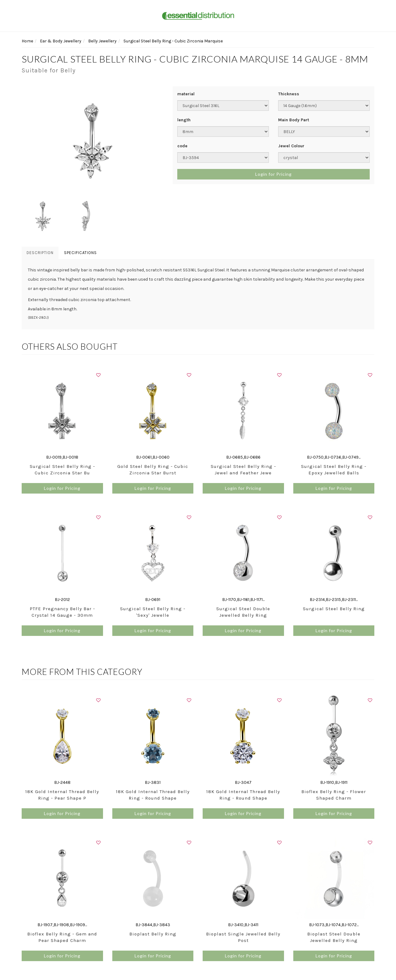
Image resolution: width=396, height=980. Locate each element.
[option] (93, 140)
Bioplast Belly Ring (153, 934)
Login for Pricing (273, 174)
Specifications (80, 253)
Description (40, 253)
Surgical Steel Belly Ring (334, 609)
